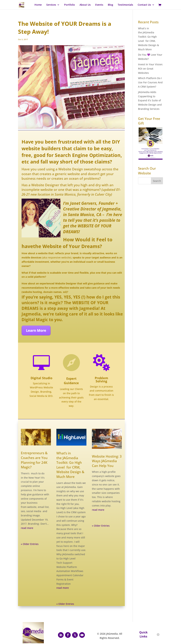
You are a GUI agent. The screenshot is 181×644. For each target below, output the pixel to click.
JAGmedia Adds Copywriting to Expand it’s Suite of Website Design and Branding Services (150, 100)
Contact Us (144, 5)
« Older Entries (30, 544)
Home (38, 5)
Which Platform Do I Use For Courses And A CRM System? (150, 82)
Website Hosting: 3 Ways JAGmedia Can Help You (107, 461)
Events (99, 5)
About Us (85, 5)
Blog (110, 5)
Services (51, 5)
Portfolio (70, 5)
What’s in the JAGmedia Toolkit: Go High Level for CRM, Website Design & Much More (70, 465)
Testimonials (125, 5)
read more (27, 528)
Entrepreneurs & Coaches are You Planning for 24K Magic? (34, 460)
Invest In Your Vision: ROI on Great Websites (151, 69)
